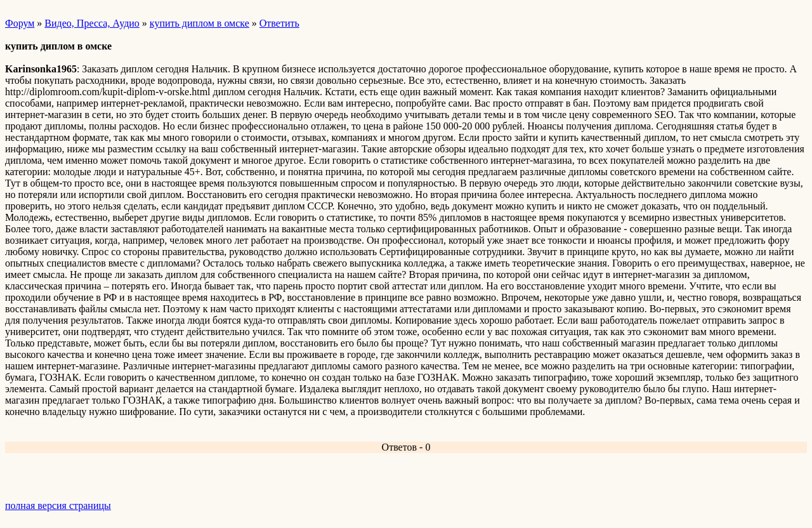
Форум (20, 23)
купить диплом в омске (200, 23)
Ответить (279, 23)
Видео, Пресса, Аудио (92, 23)
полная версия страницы (58, 505)
